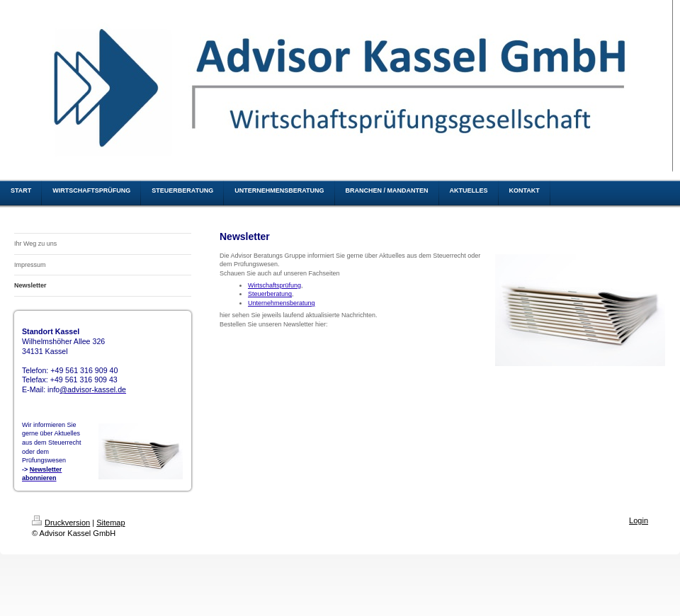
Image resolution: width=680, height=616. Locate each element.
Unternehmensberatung (282, 303)
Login (639, 520)
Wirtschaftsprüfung (274, 285)
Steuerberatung (270, 294)
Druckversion (61, 523)
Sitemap (110, 523)
